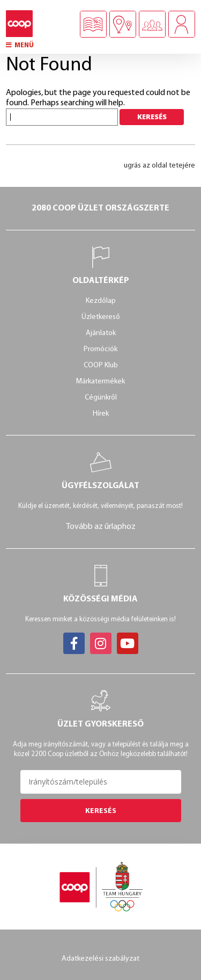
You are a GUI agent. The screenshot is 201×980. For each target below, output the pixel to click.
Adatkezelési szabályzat (100, 959)
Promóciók (100, 349)
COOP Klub (101, 365)
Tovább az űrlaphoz (101, 527)
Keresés (101, 811)
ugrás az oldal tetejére (159, 166)
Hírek (101, 414)
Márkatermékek (100, 382)
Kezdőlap (101, 301)
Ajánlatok (101, 333)
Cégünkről (101, 398)
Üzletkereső (101, 317)
